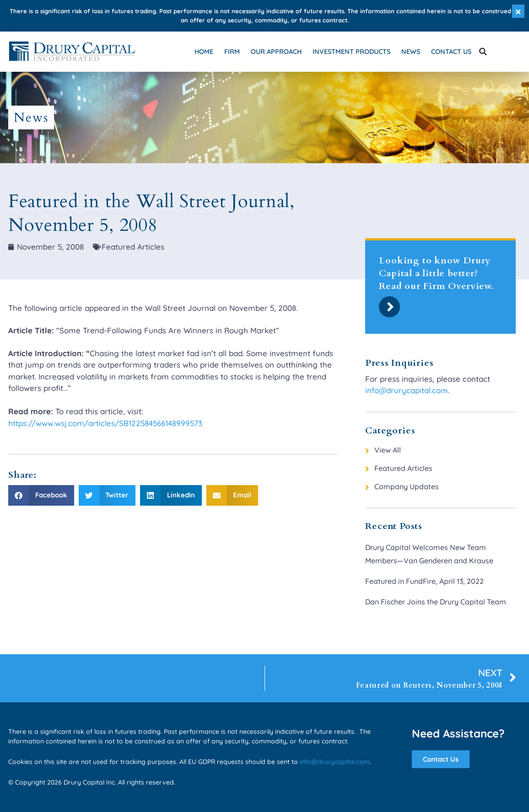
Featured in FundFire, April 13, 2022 (424, 581)
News (411, 51)
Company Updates (407, 486)
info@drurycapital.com (407, 390)
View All (388, 450)
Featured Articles (403, 468)
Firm (232, 51)
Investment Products (351, 51)
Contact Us (451, 51)
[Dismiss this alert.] (518, 11)
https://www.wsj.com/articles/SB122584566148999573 (105, 423)
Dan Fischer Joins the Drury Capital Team (436, 602)
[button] (483, 52)
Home (204, 51)
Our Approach (276, 51)
